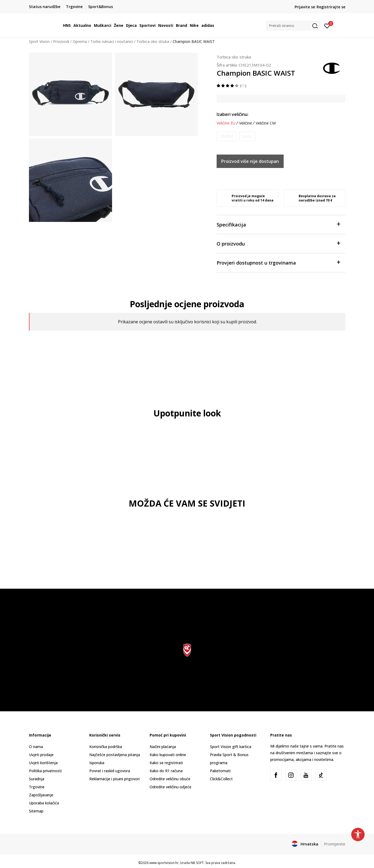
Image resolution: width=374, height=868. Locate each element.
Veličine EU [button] (226, 123)
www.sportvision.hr (164, 863)
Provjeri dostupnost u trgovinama (278, 262)
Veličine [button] (246, 123)
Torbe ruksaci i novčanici (112, 41)
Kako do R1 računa (166, 771)
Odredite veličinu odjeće (171, 787)
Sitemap (36, 811)
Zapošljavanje (41, 795)
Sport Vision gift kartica (231, 747)
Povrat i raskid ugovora (110, 771)
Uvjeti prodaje (41, 755)
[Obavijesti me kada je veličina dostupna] (227, 136)
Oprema (80, 41)
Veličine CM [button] (266, 123)
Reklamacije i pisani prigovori (114, 779)
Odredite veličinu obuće (170, 779)
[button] (293, 26)
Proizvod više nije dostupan (250, 161)
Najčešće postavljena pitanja (115, 755)
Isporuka (97, 763)
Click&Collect (221, 779)
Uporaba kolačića (44, 803)
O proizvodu (278, 243)
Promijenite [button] (335, 844)
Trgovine (37, 787)
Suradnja (37, 779)
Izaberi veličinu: (233, 114)
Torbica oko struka (153, 41)
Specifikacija (278, 224)
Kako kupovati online (168, 755)
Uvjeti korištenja (43, 763)
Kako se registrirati (166, 763)
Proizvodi (61, 41)
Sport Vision (39, 41)
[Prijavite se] (327, 25)
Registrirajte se (331, 7)
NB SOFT (197, 863)
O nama (36, 747)
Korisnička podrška (106, 747)
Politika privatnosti (45, 771)
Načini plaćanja (163, 747)
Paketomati (220, 771)
